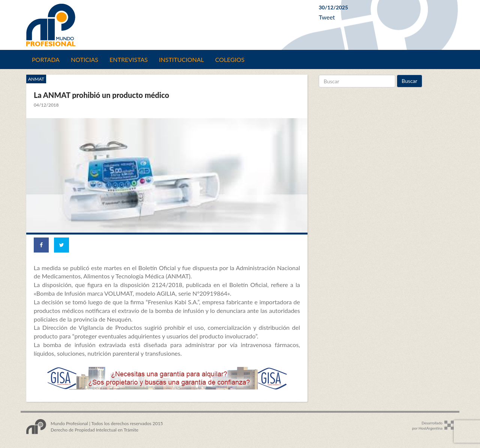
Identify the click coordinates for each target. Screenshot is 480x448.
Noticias (85, 59)
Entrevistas (129, 59)
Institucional (181, 59)
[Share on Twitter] (61, 245)
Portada (46, 59)
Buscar (409, 81)
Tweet (327, 17)
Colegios (230, 59)
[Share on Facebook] (41, 245)
